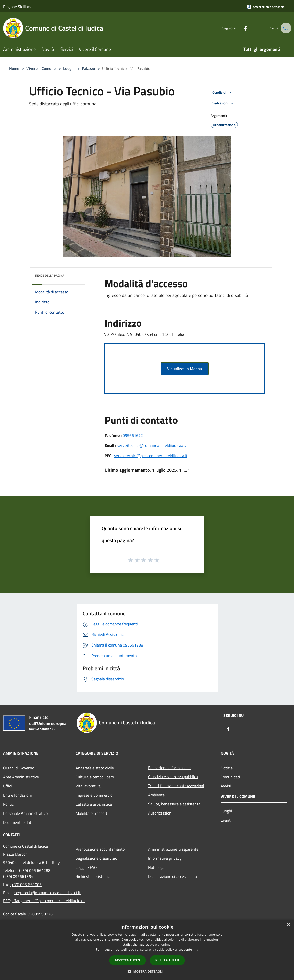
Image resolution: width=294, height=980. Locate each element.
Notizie (227, 768)
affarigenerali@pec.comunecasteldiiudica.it (48, 901)
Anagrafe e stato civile (95, 768)
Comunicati (230, 777)
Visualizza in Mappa (185, 369)
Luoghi (69, 68)
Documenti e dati (18, 822)
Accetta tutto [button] (128, 960)
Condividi (223, 93)
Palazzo (88, 68)
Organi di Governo (19, 768)
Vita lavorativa (88, 786)
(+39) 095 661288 (35, 870)
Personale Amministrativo (25, 813)
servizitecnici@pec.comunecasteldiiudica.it (151, 456)
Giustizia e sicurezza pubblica (173, 777)
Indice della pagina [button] (50, 276)
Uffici (7, 786)
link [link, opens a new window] (196, 950)
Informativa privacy (165, 858)
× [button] (288, 925)
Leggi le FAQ (86, 867)
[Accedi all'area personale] (266, 7)
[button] (147, 971)
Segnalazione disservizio (96, 858)
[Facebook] (240, 28)
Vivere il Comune (42, 68)
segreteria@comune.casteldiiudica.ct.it (48, 893)
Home (14, 68)
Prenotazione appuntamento (100, 849)
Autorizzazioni (160, 813)
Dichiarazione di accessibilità (172, 876)
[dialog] (147, 950)
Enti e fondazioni (17, 795)
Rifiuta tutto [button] (167, 960)
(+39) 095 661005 (26, 885)
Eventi (226, 820)
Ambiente (156, 795)
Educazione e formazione (169, 768)
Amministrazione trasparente (173, 849)
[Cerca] (285, 28)
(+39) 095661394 (18, 876)
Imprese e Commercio (94, 795)
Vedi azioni (224, 103)
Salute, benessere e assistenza (174, 804)
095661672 (133, 435)
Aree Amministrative (21, 777)
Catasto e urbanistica (94, 804)
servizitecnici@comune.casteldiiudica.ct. (151, 445)
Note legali (157, 867)
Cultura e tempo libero (95, 777)
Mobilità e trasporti (92, 813)
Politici (9, 804)
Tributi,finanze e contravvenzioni (176, 786)
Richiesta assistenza (93, 876)
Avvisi (226, 786)
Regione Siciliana (18, 7)
